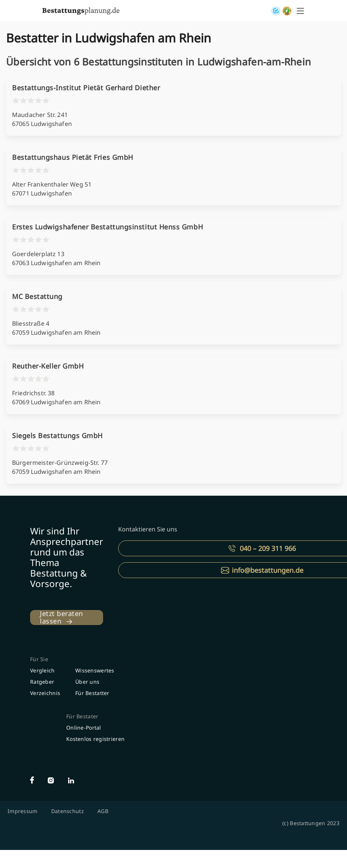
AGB (103, 811)
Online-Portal (84, 728)
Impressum (23, 811)
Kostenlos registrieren (95, 739)
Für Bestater (82, 716)
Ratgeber (42, 682)
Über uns (87, 682)
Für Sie (39, 659)
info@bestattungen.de (268, 570)
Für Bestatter (92, 693)
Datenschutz (68, 811)
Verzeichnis (45, 693)
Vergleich (43, 670)
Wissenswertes (95, 670)
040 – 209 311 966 (268, 548)
